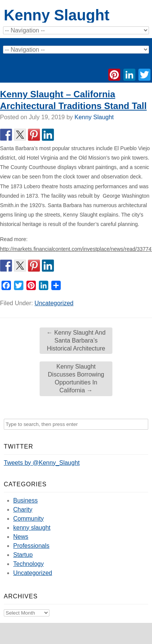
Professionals (31, 546)
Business (25, 500)
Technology (28, 564)
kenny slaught (32, 528)
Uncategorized (54, 303)
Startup (23, 555)
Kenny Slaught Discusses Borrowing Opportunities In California (76, 378)
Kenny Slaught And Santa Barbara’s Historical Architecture (76, 340)
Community (28, 519)
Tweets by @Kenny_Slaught (42, 463)
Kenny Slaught (57, 15)
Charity (23, 510)
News (21, 537)
